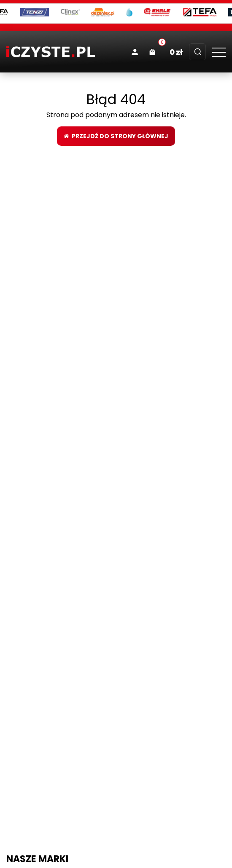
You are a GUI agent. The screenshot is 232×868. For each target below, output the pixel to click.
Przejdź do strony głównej (116, 136)
